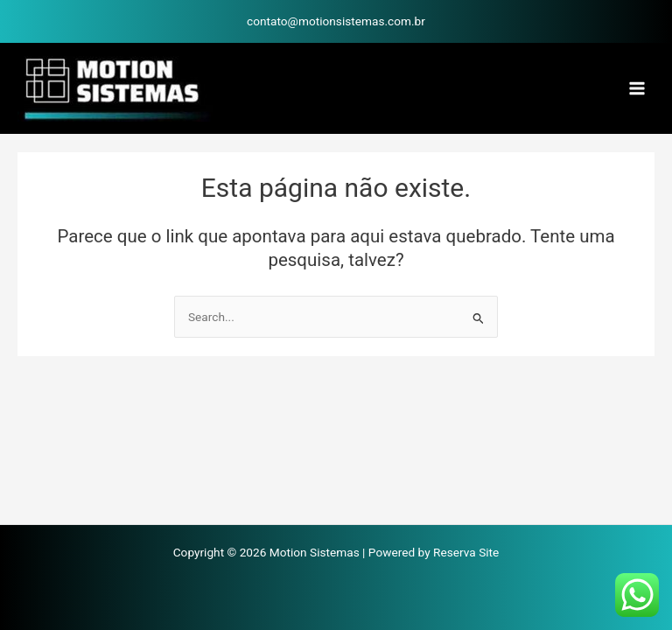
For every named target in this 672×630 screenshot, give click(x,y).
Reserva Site (466, 552)
